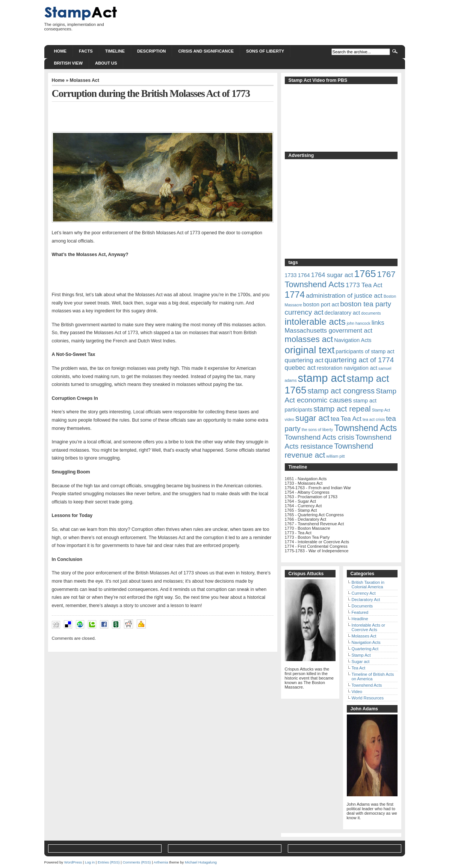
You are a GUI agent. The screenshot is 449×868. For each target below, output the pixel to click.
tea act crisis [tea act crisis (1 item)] (374, 419)
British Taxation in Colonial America (368, 585)
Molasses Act (84, 80)
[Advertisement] (268, 23)
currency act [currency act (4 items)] (304, 312)
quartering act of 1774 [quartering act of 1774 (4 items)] (359, 360)
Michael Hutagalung (201, 862)
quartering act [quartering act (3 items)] (304, 360)
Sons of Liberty (265, 51)
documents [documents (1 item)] (371, 313)
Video (357, 692)
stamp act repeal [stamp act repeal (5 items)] (342, 409)
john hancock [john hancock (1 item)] (359, 323)
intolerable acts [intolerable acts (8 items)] (315, 322)
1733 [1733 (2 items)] (291, 275)
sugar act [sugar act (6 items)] (312, 418)
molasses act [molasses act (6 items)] (309, 339)
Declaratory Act (366, 600)
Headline (360, 619)
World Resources (368, 698)
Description (151, 51)
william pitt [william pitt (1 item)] (335, 456)
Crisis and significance (206, 51)
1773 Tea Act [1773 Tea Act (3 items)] (364, 285)
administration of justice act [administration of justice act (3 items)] (344, 296)
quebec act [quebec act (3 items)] (300, 368)
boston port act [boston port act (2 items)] (321, 304)
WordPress (73, 862)
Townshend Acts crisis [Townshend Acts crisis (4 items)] (320, 437)
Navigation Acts (366, 642)
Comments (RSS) (137, 862)
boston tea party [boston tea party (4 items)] (366, 304)
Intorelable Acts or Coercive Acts (369, 627)
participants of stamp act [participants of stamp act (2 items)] (365, 351)
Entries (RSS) (109, 862)
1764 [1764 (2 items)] (304, 275)
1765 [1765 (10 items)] (365, 274)
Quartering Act (365, 649)
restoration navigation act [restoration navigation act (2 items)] (347, 368)
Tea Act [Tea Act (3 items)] (351, 419)
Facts (86, 51)
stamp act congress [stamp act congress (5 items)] (341, 391)
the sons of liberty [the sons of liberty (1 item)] (317, 429)
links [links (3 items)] (378, 323)
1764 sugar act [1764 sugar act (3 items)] (332, 275)
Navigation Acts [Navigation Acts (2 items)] (353, 340)
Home (60, 51)
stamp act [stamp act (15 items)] (322, 378)
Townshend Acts (367, 685)
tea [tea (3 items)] (335, 419)
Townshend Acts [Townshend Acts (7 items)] (365, 428)
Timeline (115, 51)
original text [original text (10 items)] (310, 350)
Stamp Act (361, 655)
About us (106, 63)
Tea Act (359, 668)
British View (68, 63)
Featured (360, 612)
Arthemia (161, 862)
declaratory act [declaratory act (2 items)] (342, 313)
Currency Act (364, 593)
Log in (90, 862)
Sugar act (361, 662)
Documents (362, 606)
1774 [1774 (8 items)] (295, 295)
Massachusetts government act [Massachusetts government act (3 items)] (329, 331)
